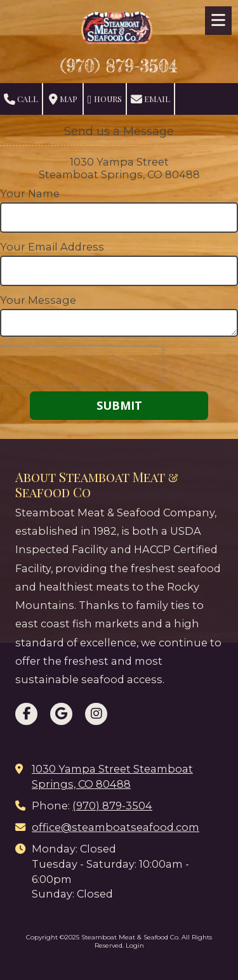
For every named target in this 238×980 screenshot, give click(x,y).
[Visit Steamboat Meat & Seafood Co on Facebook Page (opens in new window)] (26, 714)
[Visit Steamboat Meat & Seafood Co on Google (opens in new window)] (61, 714)
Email (150, 99)
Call (21, 99)
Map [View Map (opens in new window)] (63, 99)
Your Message (38, 300)
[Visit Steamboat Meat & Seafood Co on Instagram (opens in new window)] (96, 714)
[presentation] (81, 366)
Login (135, 945)
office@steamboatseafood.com (116, 827)
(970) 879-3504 (119, 66)
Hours (105, 99)
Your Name (30, 193)
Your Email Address (52, 247)
